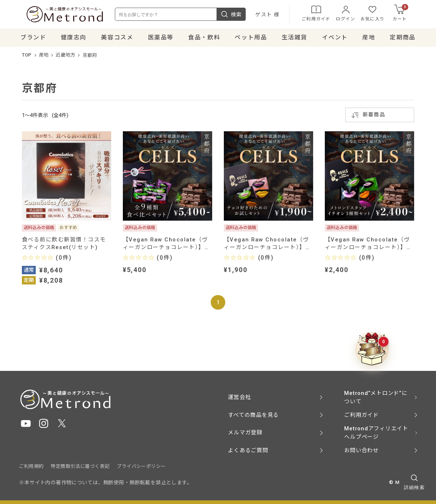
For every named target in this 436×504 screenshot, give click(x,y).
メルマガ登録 (245, 433)
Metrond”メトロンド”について (376, 397)
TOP (27, 58)
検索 (239, 16)
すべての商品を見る (253, 415)
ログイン (353, 15)
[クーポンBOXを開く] (372, 349)
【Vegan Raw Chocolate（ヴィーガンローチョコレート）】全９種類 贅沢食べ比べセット (167, 247)
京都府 (90, 58)
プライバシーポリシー (141, 467)
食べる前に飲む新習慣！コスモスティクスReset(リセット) (64, 247)
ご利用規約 (31, 467)
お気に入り (380, 15)
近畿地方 (65, 58)
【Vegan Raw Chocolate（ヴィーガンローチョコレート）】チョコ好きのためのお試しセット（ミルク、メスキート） (268, 247)
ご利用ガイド (324, 15)
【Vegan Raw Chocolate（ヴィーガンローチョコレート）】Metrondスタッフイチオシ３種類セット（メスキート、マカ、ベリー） (368, 247)
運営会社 (239, 398)
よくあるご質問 (248, 450)
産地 (44, 58)
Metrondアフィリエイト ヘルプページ (376, 433)
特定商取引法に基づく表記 (80, 467)
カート (408, 14)
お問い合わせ (361, 450)
